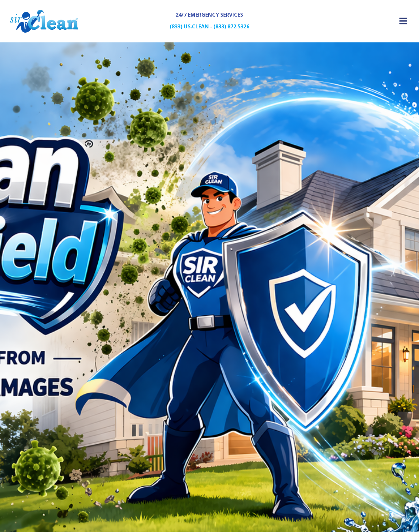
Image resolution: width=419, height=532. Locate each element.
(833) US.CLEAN (189, 26)
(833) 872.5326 (231, 26)
